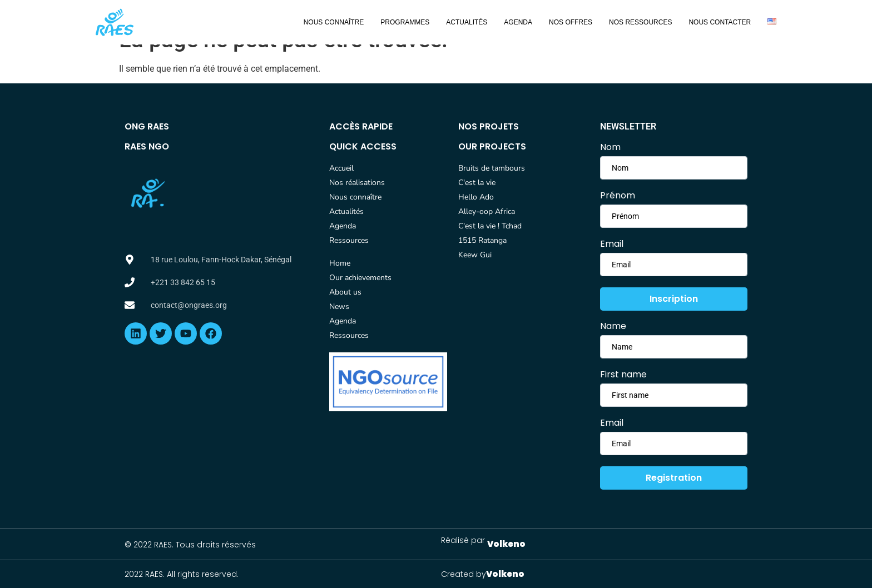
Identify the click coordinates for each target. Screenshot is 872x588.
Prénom (618, 196)
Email (612, 244)
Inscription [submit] (674, 299)
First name (623, 375)
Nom (610, 147)
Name (613, 326)
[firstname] (674, 168)
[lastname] (674, 216)
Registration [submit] (674, 478)
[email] (674, 265)
